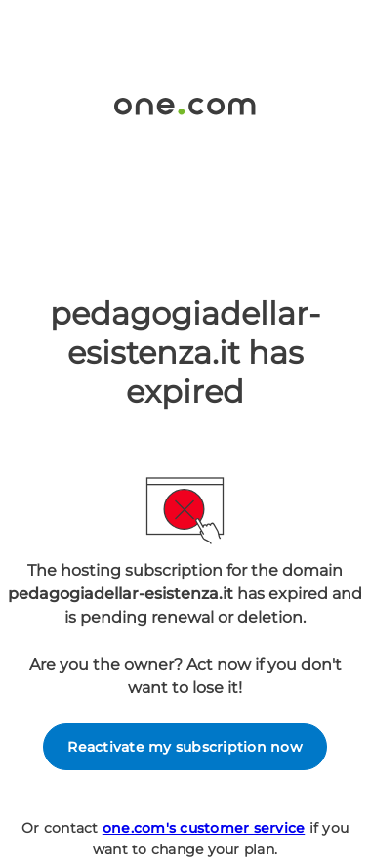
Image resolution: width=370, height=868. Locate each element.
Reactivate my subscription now (185, 747)
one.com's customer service (204, 828)
